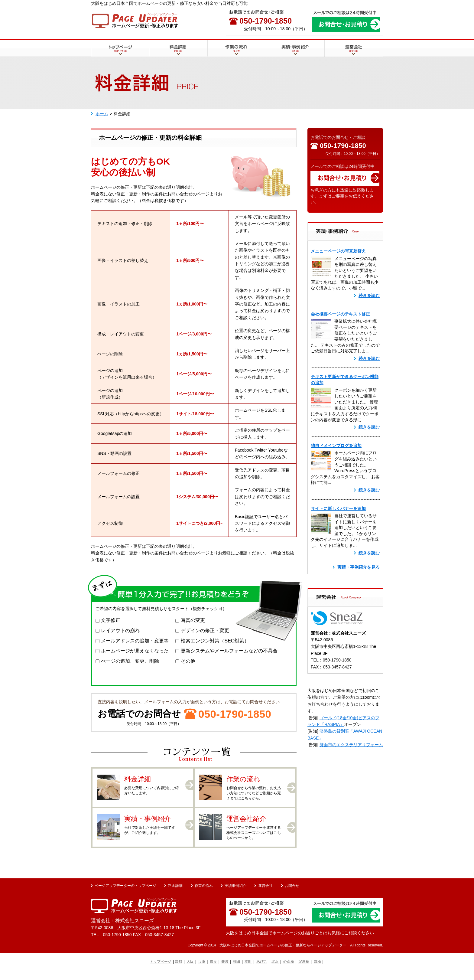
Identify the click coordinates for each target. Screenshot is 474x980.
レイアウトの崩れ (120, 630)
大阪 (190, 971)
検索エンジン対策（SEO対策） (215, 641)
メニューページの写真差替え (338, 251)
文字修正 (111, 620)
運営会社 (333, 60)
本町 (248, 971)
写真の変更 (193, 620)
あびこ (262, 971)
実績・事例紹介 (281, 60)
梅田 (237, 971)
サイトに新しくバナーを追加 (338, 508)
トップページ (104, 60)
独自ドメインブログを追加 (336, 446)
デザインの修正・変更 (205, 630)
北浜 (275, 971)
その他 (188, 661)
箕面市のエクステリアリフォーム (351, 745)
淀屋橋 (304, 971)
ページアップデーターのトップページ (125, 895)
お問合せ (292, 895)
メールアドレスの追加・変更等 (135, 641)
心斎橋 (289, 971)
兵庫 (202, 971)
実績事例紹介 (235, 895)
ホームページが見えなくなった (135, 651)
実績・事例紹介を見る (359, 567)
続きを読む (369, 296)
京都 (178, 971)
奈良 (213, 971)
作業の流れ (218, 60)
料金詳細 (158, 60)
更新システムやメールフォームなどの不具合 (229, 651)
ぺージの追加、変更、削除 (130, 661)
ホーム (102, 114)
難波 (225, 971)
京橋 (317, 971)
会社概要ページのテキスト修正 (340, 314)
